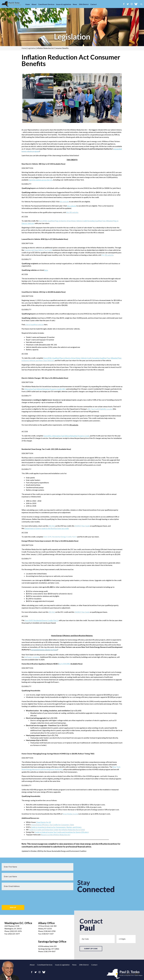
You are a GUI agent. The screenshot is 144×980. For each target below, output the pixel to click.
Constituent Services (46, 4)
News (75, 4)
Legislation (72, 36)
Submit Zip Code (91, 949)
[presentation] (18, 897)
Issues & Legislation (64, 4)
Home (28, 4)
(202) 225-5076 (16, 931)
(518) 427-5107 (48, 934)
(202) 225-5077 (14, 934)
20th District (84, 4)
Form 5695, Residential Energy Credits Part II (60, 537)
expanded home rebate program (44, 650)
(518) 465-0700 (50, 931)
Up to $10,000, (64, 664)
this (107, 255)
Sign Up (13, 907)
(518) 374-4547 (50, 951)
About (34, 4)
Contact (94, 4)
